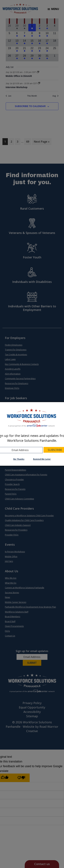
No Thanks (19, 459)
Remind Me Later (42, 459)
